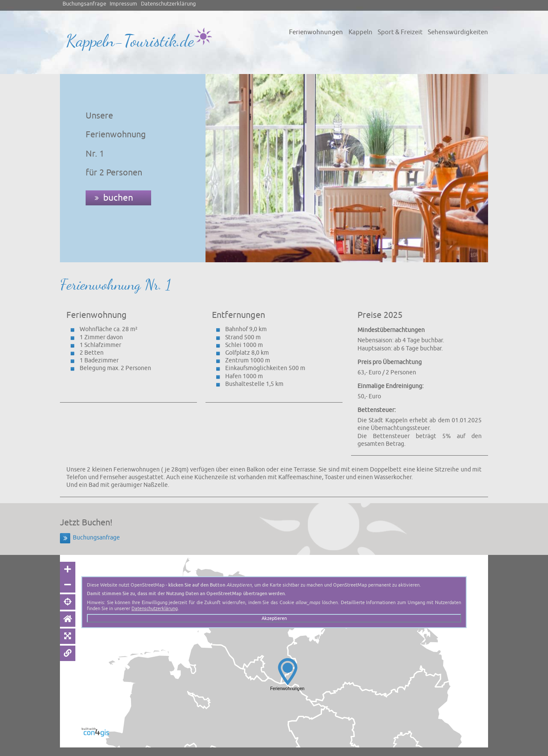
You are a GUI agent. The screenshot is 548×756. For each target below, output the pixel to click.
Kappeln (360, 32)
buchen (118, 198)
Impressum (123, 4)
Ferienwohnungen (316, 32)
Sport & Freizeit (400, 32)
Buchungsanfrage (84, 4)
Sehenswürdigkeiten (458, 32)
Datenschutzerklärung (168, 4)
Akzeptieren (274, 618)
